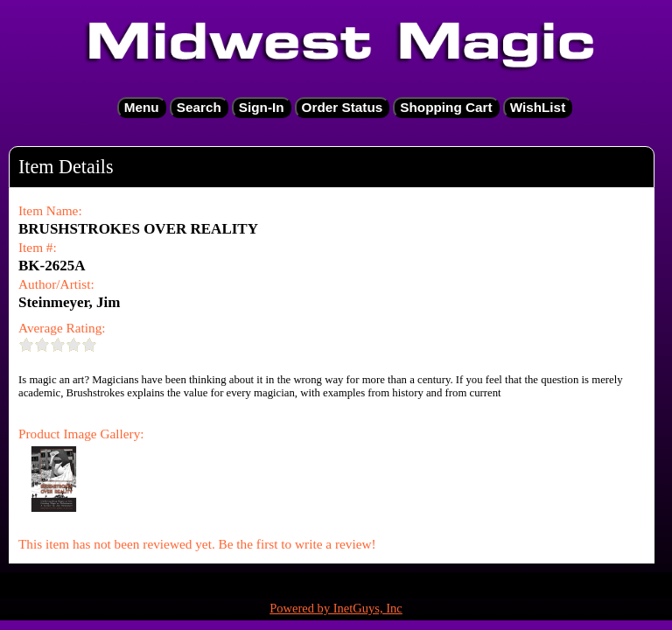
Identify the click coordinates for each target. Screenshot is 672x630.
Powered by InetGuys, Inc (336, 608)
